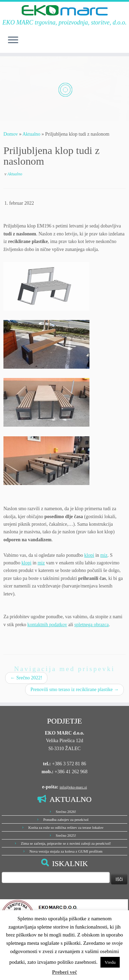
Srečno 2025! (66, 835)
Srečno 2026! (66, 812)
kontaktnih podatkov (47, 625)
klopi (89, 555)
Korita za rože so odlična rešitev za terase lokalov (66, 827)
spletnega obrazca (92, 625)
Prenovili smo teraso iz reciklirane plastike (74, 690)
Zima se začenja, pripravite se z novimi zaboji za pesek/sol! (66, 843)
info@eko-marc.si (73, 787)
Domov (11, 134)
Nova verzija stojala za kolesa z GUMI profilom (66, 851)
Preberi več (64, 972)
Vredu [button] (110, 962)
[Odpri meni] (13, 40)
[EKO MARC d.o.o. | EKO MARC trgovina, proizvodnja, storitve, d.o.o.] (64, 10)
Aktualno (31, 134)
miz (104, 555)
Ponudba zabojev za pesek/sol (66, 819)
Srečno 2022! (26, 678)
